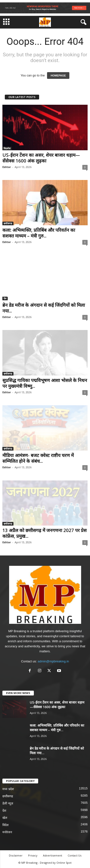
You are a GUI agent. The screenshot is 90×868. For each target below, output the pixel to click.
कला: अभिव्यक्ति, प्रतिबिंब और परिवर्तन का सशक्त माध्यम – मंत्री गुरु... (39, 233)
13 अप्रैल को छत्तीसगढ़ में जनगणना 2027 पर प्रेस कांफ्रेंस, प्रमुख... (45, 533)
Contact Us (75, 855)
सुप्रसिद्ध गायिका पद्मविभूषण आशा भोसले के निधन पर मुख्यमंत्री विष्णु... (45, 383)
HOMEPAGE (58, 75)
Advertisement (53, 855)
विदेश (6, 825)
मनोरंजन (7, 832)
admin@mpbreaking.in (53, 661)
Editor (7, 167)
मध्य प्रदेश (8, 789)
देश (5, 298)
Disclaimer (16, 855)
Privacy (33, 855)
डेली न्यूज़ (8, 803)
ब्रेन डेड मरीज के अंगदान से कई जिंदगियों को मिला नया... (44, 308)
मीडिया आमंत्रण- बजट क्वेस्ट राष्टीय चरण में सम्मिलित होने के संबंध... (38, 458)
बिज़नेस (7, 148)
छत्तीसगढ (8, 223)
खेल (5, 818)
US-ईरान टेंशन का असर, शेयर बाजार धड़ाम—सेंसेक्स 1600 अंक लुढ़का (41, 158)
